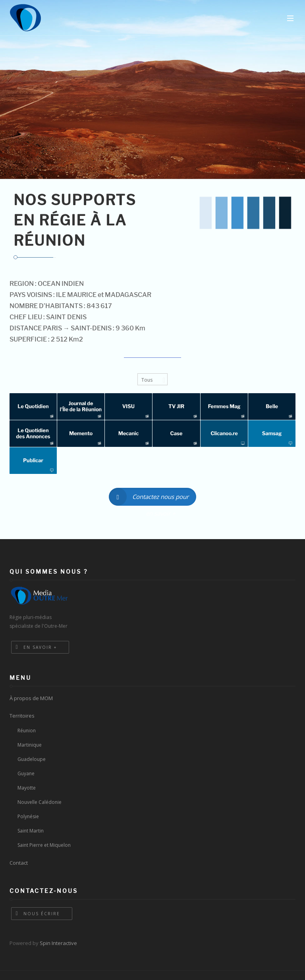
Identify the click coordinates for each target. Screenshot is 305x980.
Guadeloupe (32, 759)
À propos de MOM (31, 698)
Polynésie (28, 816)
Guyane (26, 773)
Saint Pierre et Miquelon (44, 845)
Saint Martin (31, 831)
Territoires (22, 716)
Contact (19, 863)
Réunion (27, 731)
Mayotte (27, 788)
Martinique (30, 745)
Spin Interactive (58, 943)
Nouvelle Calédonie (40, 802)
